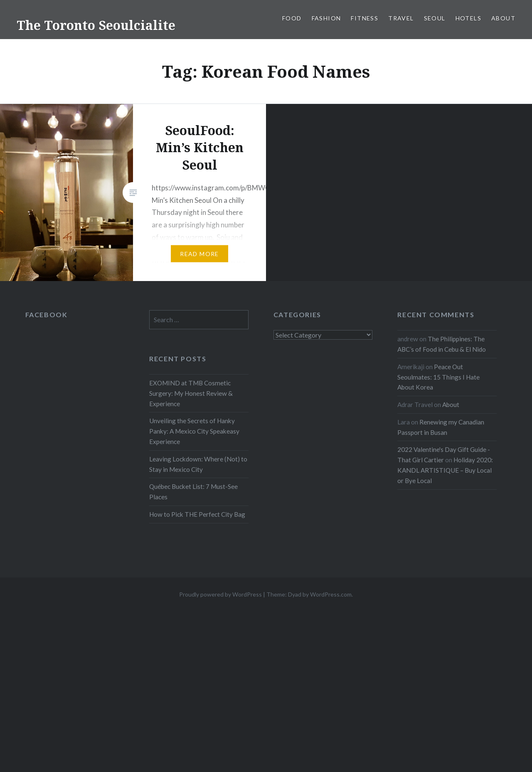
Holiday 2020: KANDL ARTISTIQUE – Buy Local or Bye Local (445, 470)
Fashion (326, 18)
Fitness (365, 18)
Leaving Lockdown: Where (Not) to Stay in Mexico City (198, 464)
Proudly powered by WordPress (220, 594)
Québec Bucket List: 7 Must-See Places (193, 492)
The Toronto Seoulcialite (96, 25)
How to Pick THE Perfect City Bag (197, 514)
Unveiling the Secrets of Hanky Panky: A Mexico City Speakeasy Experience (194, 431)
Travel (401, 18)
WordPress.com (331, 594)
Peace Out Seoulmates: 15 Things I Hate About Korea (438, 377)
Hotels (468, 18)
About (503, 18)
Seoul (435, 18)
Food (292, 18)
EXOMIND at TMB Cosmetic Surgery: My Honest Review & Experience (191, 393)
